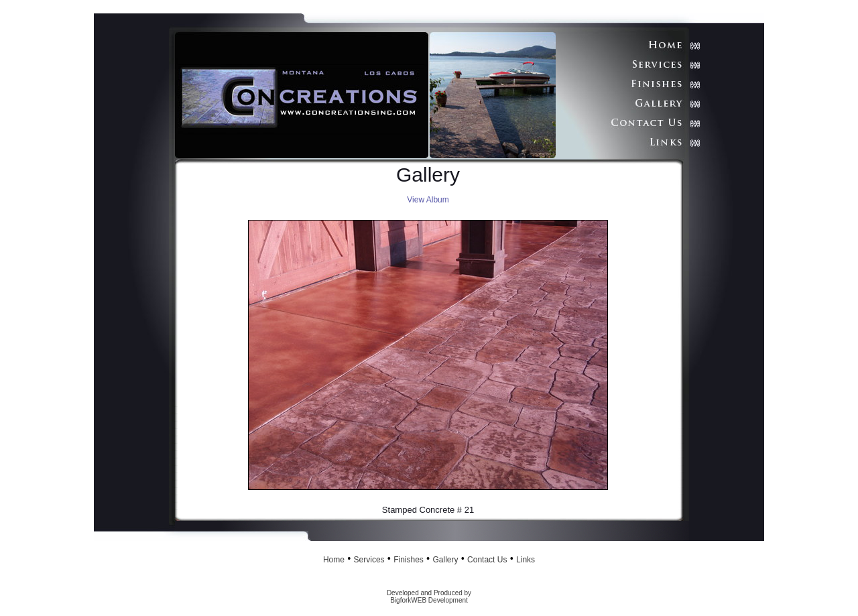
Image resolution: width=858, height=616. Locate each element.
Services (369, 560)
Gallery (445, 560)
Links (526, 560)
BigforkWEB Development (429, 600)
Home (334, 560)
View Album (428, 200)
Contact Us (487, 560)
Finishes (409, 560)
